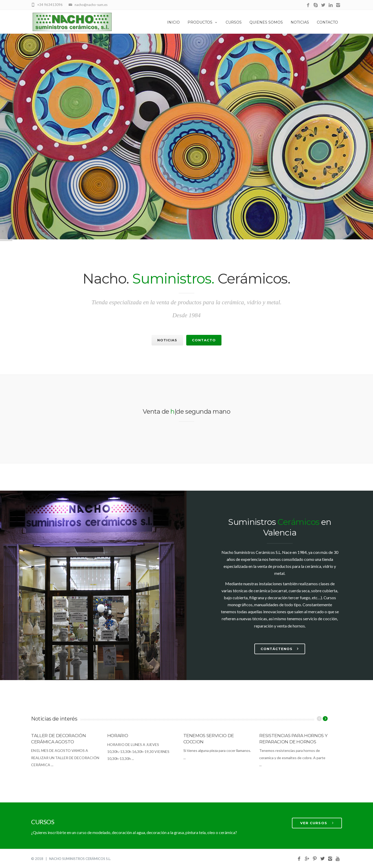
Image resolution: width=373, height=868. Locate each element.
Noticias (300, 22)
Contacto (327, 22)
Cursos (234, 22)
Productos (203, 22)
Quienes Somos (266, 22)
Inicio (173, 22)
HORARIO (118, 736)
